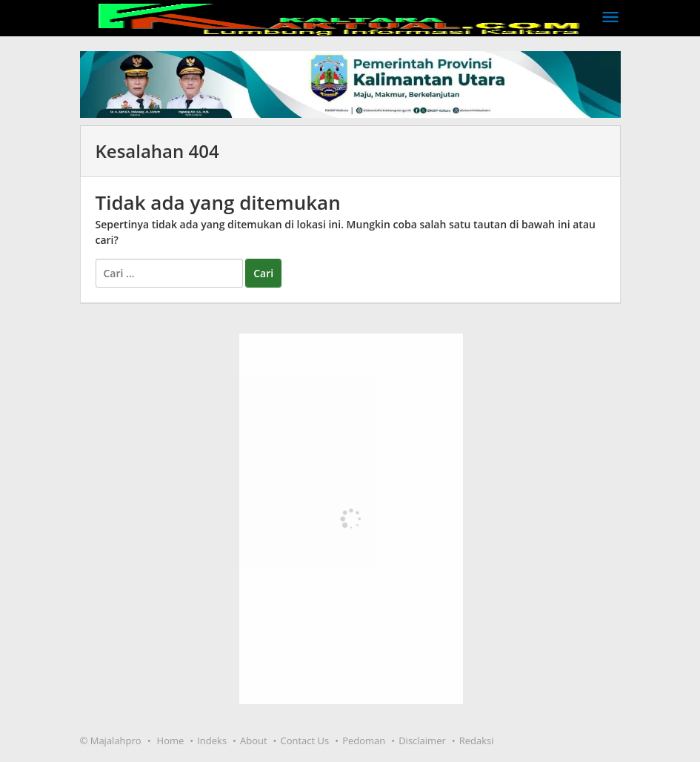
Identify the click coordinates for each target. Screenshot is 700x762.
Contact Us (305, 741)
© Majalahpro (111, 741)
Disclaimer (422, 741)
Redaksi (477, 741)
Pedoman (364, 741)
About (254, 741)
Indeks (212, 741)
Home (171, 741)
